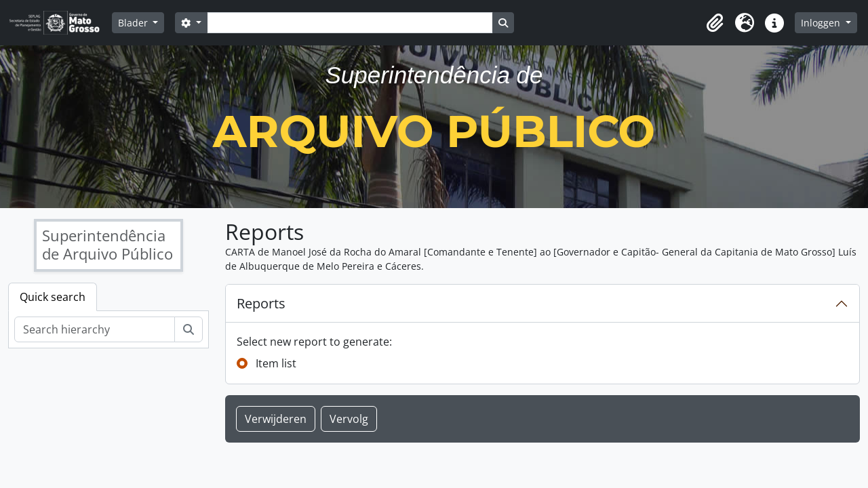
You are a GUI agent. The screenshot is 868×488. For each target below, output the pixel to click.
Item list (276, 363)
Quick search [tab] (53, 297)
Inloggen (822, 23)
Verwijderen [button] (276, 419)
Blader (134, 23)
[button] (715, 23)
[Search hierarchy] (95, 329)
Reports (261, 303)
